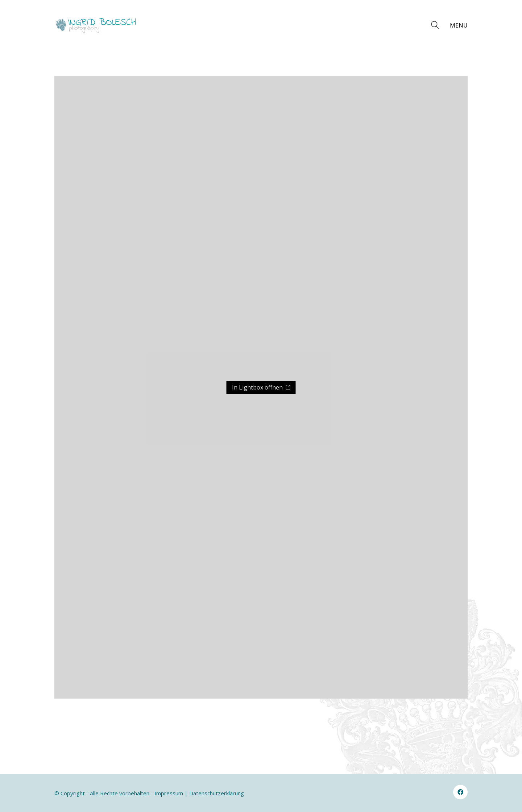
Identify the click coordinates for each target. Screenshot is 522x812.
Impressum (169, 793)
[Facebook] (460, 792)
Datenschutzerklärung (217, 793)
